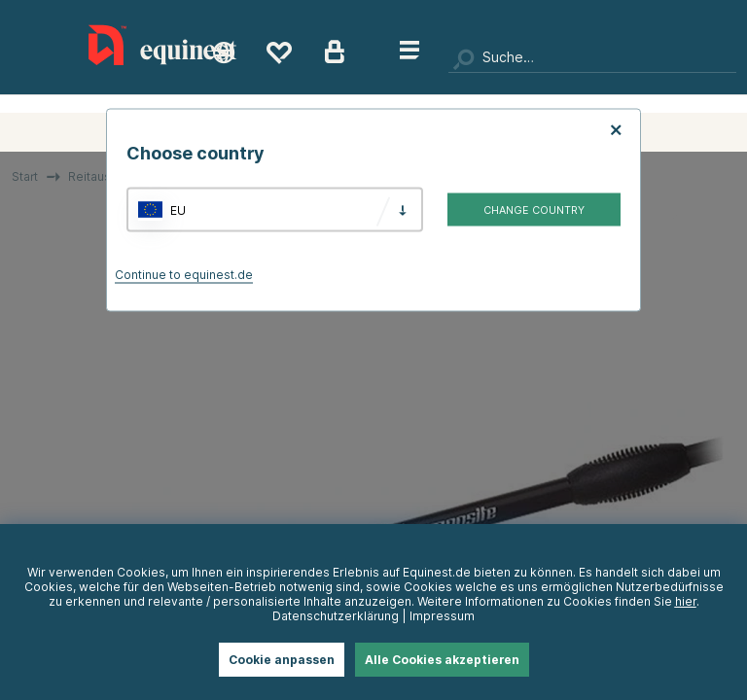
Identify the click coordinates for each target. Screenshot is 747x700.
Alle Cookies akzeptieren (442, 660)
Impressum (442, 616)
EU (178, 210)
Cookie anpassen (282, 660)
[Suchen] (592, 58)
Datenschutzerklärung (336, 616)
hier (686, 601)
